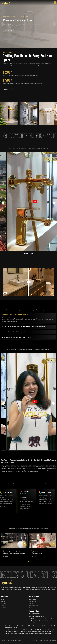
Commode (25, 626)
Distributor (3, 605)
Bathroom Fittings (50, 626)
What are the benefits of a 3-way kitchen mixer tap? (18, 332)
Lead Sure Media (17, 640)
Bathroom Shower (33, 626)
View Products (9, 31)
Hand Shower (24, 634)
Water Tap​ (12, 626)
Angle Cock (18, 626)
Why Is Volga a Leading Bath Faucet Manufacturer (11, 553)
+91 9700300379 (36, 614)
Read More (14, 557)
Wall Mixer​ (34, 632)
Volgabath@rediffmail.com (38, 616)
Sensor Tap (34, 630)
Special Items (33, 601)
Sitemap (11, 642)
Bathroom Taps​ (52, 630)
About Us (3, 601)
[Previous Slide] (3, 24)
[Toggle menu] (55, 3)
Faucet (7, 626)
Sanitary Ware (33, 603)
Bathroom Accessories (11, 628)
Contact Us (4, 607)
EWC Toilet (8, 634)
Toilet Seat (51, 632)
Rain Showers (41, 634)
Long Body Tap (10, 632)
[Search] (39, 3)
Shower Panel (41, 626)
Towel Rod (47, 634)
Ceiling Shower (33, 634)
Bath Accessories (34, 605)
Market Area (17, 642)
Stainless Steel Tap (43, 630)
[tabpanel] (28, 326)
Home (2, 599)
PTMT (31, 607)
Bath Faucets (33, 599)
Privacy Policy (4, 642)
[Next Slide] (54, 24)
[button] (25, 253)
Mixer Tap (17, 632)
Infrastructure (4, 603)
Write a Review (28, 518)
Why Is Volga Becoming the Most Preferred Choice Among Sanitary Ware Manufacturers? (42, 553)
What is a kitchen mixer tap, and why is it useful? (17, 337)
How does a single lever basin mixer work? (15, 315)
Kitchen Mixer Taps (42, 632)
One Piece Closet (16, 634)
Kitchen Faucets (27, 630)
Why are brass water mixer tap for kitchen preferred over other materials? (24, 327)
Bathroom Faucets (17, 630)
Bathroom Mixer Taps (26, 632)
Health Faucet (9, 630)
